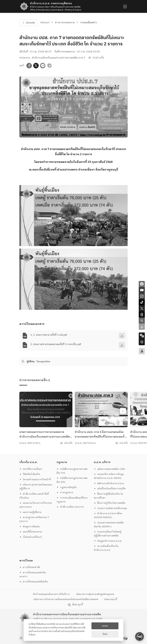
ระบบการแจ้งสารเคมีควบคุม (110, 508)
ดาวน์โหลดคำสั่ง (30, 567)
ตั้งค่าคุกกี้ (75, 605)
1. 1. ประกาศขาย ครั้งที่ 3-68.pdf (49, 335)
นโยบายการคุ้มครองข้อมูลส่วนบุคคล (95, 594)
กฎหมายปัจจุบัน (67, 487)
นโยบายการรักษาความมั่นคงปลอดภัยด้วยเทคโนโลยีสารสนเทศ (66, 599)
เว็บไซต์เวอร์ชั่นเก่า (31, 537)
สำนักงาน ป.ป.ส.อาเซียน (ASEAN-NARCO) (108, 515)
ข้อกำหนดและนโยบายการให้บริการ (51, 594)
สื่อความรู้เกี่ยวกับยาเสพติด (110, 503)
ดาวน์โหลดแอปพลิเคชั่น (34, 582)
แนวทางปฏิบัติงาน (30, 512)
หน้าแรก (45, 23)
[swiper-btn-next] (123, 411)
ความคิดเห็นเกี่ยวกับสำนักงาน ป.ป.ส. (106, 548)
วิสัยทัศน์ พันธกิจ (30, 474)
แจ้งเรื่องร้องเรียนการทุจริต (110, 489)
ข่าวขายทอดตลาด (65, 23)
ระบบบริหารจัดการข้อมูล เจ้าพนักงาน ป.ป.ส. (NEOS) (109, 476)
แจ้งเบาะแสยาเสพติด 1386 (109, 469)
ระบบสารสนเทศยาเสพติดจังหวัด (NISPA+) (109, 525)
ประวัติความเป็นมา (31, 469)
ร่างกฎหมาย (65, 493)
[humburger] (125, 6)
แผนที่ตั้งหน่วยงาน (31, 532)
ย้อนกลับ (28, 23)
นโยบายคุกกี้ (111, 599)
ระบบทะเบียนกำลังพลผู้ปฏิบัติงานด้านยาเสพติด (108, 534)
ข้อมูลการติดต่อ (30, 527)
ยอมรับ (105, 626)
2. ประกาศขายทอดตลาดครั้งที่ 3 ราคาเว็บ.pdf (56, 344)
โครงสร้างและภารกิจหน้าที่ (35, 480)
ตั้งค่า (33, 635)
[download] (122, 336)
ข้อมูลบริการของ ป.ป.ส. (108, 541)
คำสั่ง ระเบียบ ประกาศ (70, 507)
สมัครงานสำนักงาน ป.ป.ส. (109, 483)
